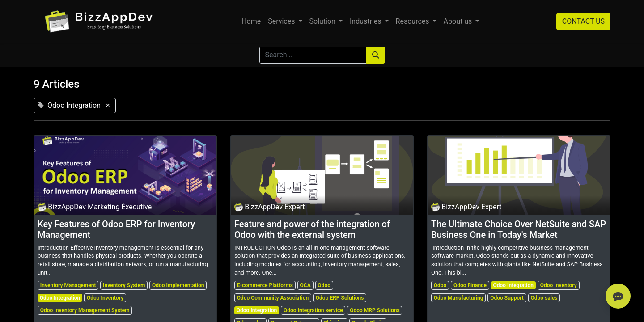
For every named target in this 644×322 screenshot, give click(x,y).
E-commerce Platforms (265, 285)
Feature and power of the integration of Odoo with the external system (312, 229)
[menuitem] (251, 21)
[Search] (376, 55)
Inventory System (124, 285)
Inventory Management (68, 285)
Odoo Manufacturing (459, 298)
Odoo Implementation (178, 285)
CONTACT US (583, 21)
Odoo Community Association (273, 298)
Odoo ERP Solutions (340, 298)
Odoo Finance (470, 285)
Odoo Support (507, 298)
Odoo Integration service (313, 310)
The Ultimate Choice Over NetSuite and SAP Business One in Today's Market (519, 229)
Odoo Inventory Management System (85, 310)
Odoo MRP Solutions (375, 310)
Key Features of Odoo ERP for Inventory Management (116, 229)
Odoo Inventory (105, 298)
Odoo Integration (60, 298)
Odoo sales (544, 298)
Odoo (324, 285)
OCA (305, 285)
